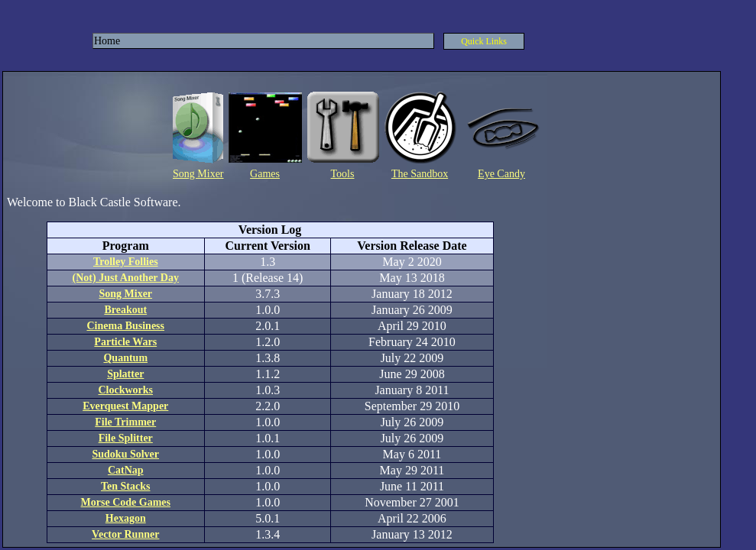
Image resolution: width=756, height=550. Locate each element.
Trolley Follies (126, 262)
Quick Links (484, 41)
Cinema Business (125, 326)
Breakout (125, 310)
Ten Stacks (125, 486)
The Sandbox (420, 174)
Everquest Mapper (125, 406)
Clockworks (125, 390)
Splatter (125, 374)
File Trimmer (125, 422)
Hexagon (126, 518)
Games (265, 174)
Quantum (125, 358)
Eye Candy (501, 174)
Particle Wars (125, 342)
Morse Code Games (126, 502)
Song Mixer (198, 174)
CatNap (126, 470)
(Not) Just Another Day (126, 278)
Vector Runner (125, 534)
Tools (343, 174)
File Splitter (126, 438)
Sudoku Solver (125, 454)
